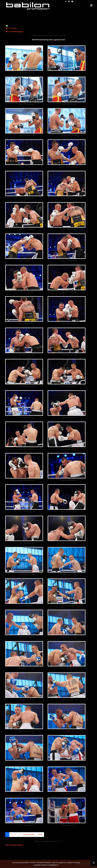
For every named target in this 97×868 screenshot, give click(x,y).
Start (7, 28)
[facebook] (66, 2)
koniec (40, 835)
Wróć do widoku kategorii (14, 32)
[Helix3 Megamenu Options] (91, 5)
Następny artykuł (29, 835)
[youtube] (72, 2)
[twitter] (69, 2)
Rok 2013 (14, 28)
